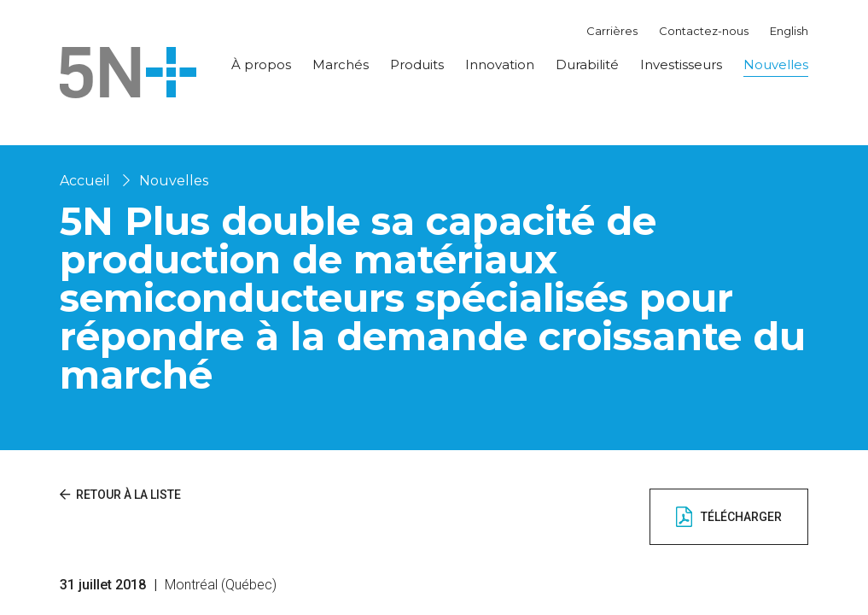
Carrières (612, 31)
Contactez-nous (704, 31)
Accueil (85, 181)
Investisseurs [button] (681, 64)
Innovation (500, 64)
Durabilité (587, 64)
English (789, 31)
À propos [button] (261, 64)
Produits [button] (417, 64)
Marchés (341, 64)
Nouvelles (776, 64)
